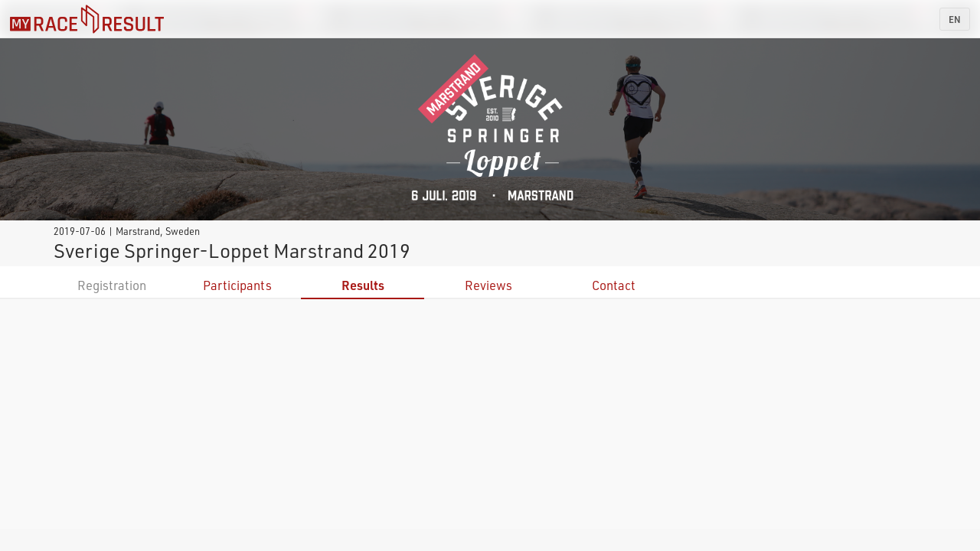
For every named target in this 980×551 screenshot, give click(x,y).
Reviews (488, 285)
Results (363, 285)
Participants (237, 285)
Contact (614, 285)
